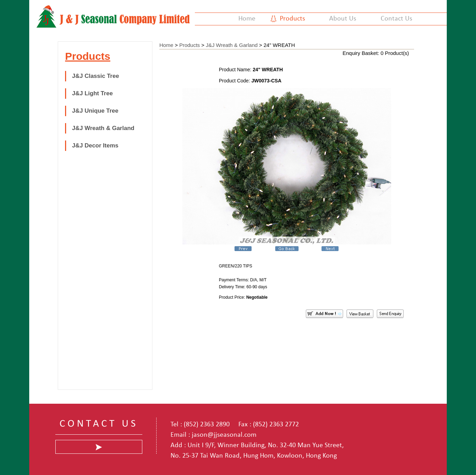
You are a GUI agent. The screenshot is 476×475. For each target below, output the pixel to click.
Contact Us (396, 19)
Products (292, 19)
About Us (343, 19)
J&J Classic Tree (96, 76)
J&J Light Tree (92, 93)
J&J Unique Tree (95, 111)
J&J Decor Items (95, 146)
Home (247, 19)
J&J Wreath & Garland (103, 128)
